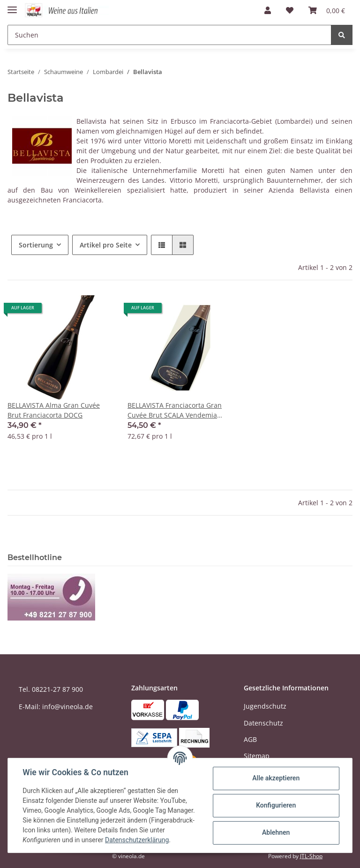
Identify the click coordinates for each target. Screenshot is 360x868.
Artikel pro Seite (106, 245)
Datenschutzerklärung (137, 840)
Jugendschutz (265, 706)
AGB (250, 739)
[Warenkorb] (327, 10)
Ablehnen (275, 832)
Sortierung (36, 245)
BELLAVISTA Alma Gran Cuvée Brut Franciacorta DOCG (54, 410)
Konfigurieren (275, 805)
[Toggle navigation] (12, 6)
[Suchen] (169, 35)
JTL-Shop (311, 856)
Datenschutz (263, 723)
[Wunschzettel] (290, 10)
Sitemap (257, 756)
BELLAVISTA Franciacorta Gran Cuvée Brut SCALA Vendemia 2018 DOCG (175, 410)
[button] (268, 10)
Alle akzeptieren (275, 778)
